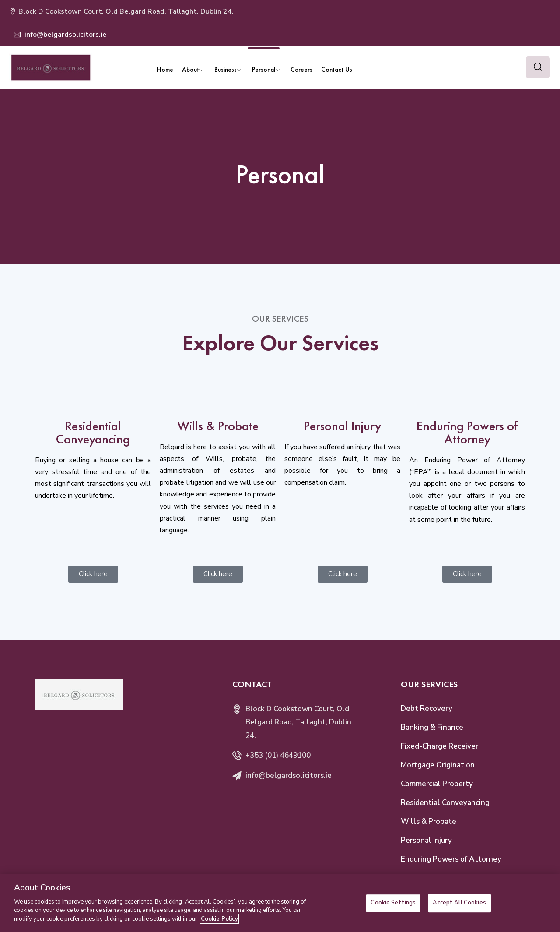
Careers (301, 69)
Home (165, 69)
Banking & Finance (432, 727)
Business (226, 69)
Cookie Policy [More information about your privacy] (219, 925)
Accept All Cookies (459, 909)
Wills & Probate (429, 821)
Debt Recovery (427, 709)
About (191, 69)
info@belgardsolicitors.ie (65, 35)
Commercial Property (437, 784)
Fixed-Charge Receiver (439, 746)
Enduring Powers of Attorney (451, 859)
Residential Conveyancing (445, 803)
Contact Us (337, 69)
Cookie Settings (393, 909)
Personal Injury (426, 840)
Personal (264, 69)
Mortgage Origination (438, 765)
